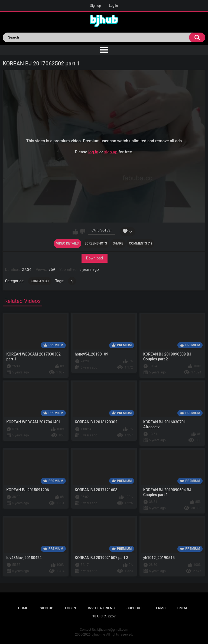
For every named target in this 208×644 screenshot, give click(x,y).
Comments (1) (140, 243)
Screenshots (96, 243)
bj (72, 281)
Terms (160, 608)
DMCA (182, 608)
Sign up (96, 6)
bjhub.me (98, 635)
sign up (111, 152)
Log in (114, 6)
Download (95, 258)
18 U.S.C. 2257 (104, 616)
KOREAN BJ (40, 281)
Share (118, 243)
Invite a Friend (101, 608)
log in (93, 152)
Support (134, 608)
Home (23, 608)
